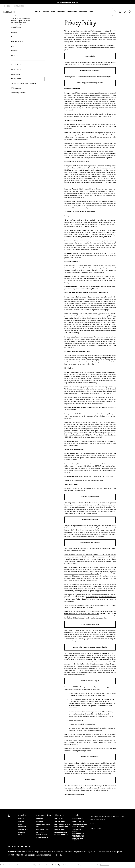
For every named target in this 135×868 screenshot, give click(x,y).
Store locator (42, 838)
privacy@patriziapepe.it (72, 736)
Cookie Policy (106, 116)
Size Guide (15, 51)
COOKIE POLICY (78, 819)
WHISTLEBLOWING (79, 836)
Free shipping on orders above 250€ (67, 2)
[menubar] (64, 12)
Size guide (40, 832)
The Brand (59, 819)
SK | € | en (7, 6)
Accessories (72, 12)
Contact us (15, 56)
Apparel (46, 12)
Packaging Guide (61, 832)
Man (91, 12)
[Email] (108, 824)
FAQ (13, 46)
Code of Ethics (16, 70)
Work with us (60, 830)
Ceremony (83, 12)
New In (38, 12)
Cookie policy (16, 74)
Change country (61, 835)
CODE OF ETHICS (78, 827)
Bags (53, 12)
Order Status (42, 835)
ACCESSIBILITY (78, 830)
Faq (38, 827)
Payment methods (17, 42)
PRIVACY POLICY (78, 822)
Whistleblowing (16, 88)
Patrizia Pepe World (62, 824)
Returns (14, 37)
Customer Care (43, 830)
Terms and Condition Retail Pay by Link (24, 84)
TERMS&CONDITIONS (80, 824)
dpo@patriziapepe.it (71, 745)
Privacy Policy (16, 79)
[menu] (64, 12)
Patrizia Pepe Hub (61, 827)
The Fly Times (60, 822)
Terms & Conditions (18, 65)
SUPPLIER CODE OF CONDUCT (79, 839)
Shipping (14, 32)
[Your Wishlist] (125, 12)
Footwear (61, 12)
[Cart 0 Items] (130, 12)
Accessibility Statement (19, 93)
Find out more (105, 865)
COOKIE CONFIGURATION (78, 833)
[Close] (130, 2)
